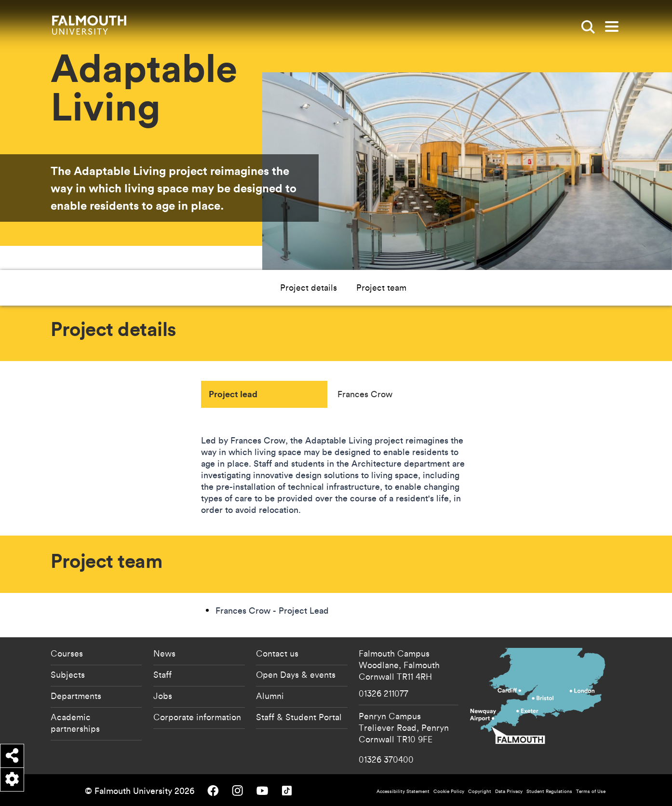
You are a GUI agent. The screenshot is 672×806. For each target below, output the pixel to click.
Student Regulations (549, 791)
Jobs (163, 696)
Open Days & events (296, 674)
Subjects (68, 674)
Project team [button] (381, 287)
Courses (67, 653)
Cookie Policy (449, 791)
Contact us (277, 653)
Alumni (270, 696)
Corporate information (197, 717)
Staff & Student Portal (299, 717)
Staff (162, 674)
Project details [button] (309, 287)
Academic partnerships (75, 723)
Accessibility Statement (403, 791)
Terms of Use (591, 791)
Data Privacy (509, 791)
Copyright (480, 791)
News (164, 653)
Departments (76, 696)
